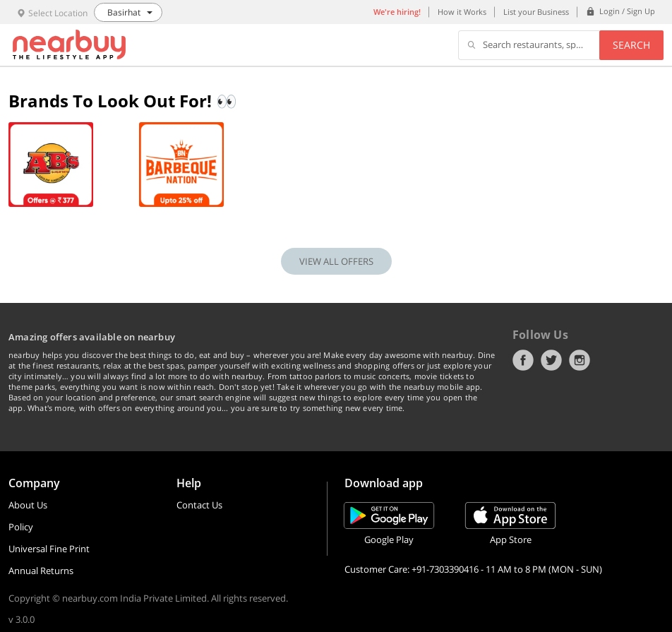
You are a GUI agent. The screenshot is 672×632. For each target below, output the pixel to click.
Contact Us (199, 505)
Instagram (580, 360)
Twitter (551, 360)
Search (631, 45)
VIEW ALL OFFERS (336, 261)
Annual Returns (41, 571)
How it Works (462, 12)
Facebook (523, 360)
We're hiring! (397, 12)
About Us (28, 505)
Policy (21, 527)
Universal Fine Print (49, 549)
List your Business (536, 12)
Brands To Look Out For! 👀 (123, 101)
